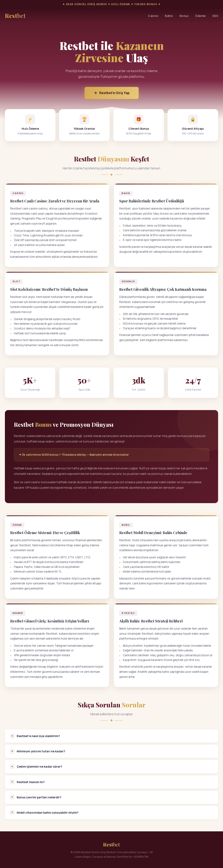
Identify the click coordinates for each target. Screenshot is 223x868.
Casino (153, 16)
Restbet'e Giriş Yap (112, 93)
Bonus (184, 16)
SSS (215, 16)
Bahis (169, 16)
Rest (15, 16)
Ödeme (200, 16)
